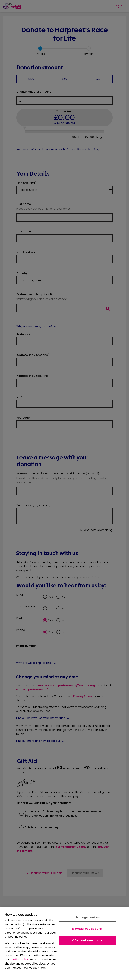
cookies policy (19, 960)
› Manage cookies (87, 917)
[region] (64, 944)
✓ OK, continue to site (87, 940)
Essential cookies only (87, 929)
